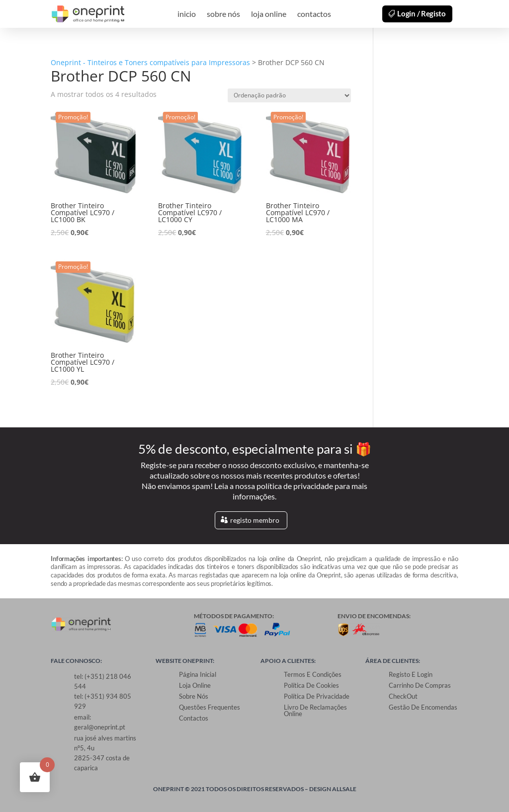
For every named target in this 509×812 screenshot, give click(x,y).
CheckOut (403, 696)
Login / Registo (422, 13)
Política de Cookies (311, 685)
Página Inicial (198, 674)
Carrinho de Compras (420, 685)
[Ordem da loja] (289, 95)
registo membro (255, 520)
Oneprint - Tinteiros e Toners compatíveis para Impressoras (150, 62)
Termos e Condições (313, 674)
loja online (269, 14)
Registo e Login (411, 674)
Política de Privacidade (317, 696)
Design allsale (333, 789)
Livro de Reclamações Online (315, 710)
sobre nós (223, 14)
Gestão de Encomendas (423, 707)
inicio (187, 14)
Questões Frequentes (210, 707)
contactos (314, 14)
